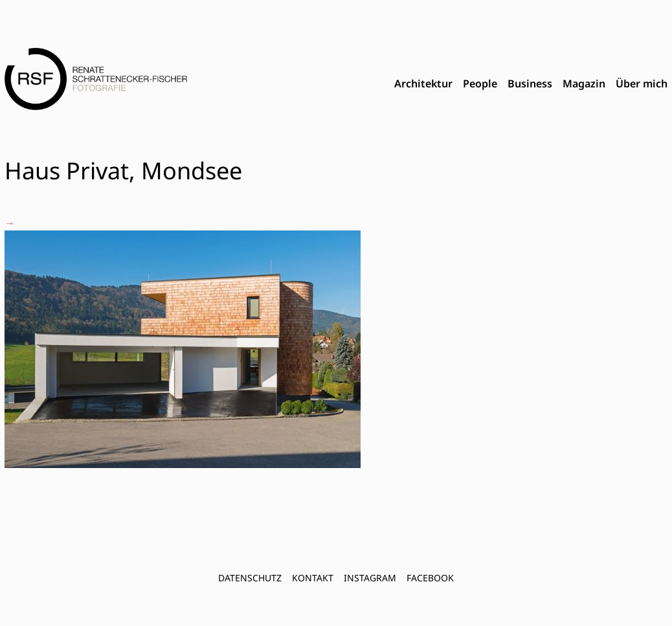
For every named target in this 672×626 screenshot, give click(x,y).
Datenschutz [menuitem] (250, 578)
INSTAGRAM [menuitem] (370, 578)
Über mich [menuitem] (642, 84)
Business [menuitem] (530, 84)
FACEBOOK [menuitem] (430, 578)
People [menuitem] (480, 84)
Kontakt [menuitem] (313, 578)
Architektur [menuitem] (423, 84)
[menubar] (531, 84)
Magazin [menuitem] (584, 84)
